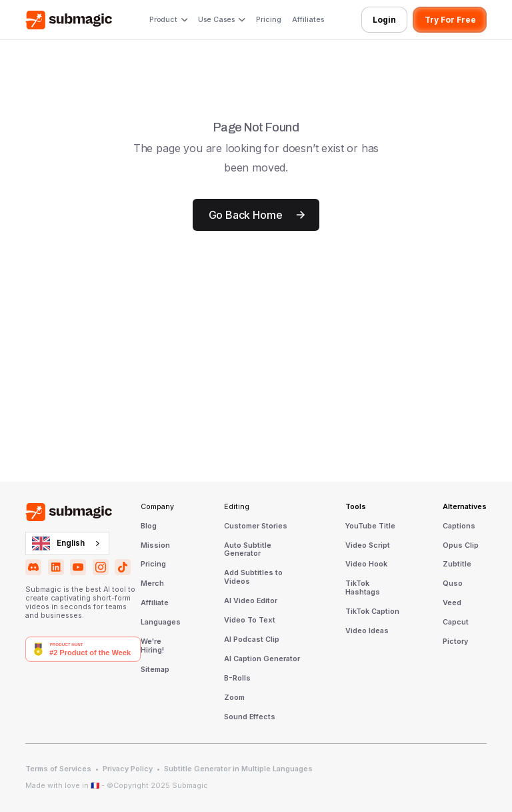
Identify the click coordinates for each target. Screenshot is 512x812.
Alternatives (465, 507)
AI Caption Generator (262, 659)
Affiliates (308, 20)
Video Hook (366, 564)
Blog (149, 526)
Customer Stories (256, 526)
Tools (356, 507)
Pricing (269, 20)
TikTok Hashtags (363, 588)
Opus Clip (461, 546)
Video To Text (250, 621)
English (58, 543)
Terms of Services (58, 769)
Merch (152, 584)
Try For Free (450, 20)
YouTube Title (370, 526)
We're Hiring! (152, 646)
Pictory (455, 642)
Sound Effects (250, 717)
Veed (452, 603)
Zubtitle (457, 564)
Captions (459, 526)
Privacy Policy (128, 769)
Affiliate (155, 603)
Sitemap (155, 670)
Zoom (234, 698)
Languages (161, 623)
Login (384, 20)
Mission (155, 546)
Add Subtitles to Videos (253, 577)
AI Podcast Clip (252, 640)
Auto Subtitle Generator (248, 550)
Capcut (456, 623)
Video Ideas (367, 631)
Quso (453, 584)
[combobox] (67, 543)
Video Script (368, 546)
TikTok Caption (372, 612)
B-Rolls (237, 679)
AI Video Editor (251, 601)
